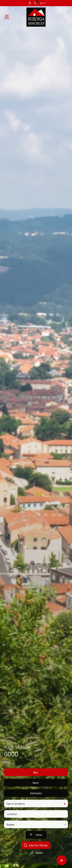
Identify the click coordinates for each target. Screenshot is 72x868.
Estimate (36, 801)
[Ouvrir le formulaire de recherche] (36, 842)
